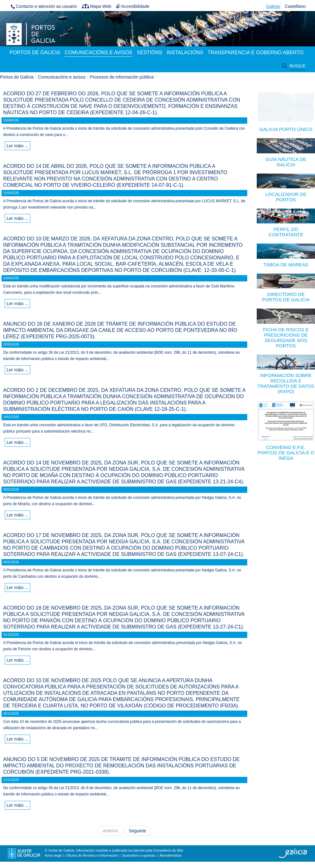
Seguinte (137, 831)
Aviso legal (53, 855)
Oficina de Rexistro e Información (92, 855)
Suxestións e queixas (139, 855)
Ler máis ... (17, 146)
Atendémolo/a (170, 855)
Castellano (295, 6)
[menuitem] (35, 53)
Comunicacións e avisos (62, 77)
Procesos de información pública (122, 77)
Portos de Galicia (17, 77)
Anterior (110, 831)
